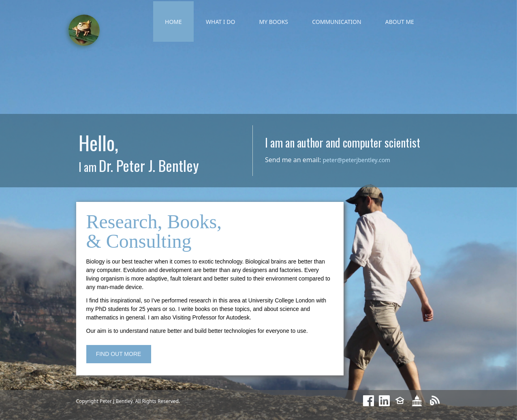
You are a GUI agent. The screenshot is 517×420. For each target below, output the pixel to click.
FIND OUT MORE (119, 354)
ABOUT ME (400, 22)
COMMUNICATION (336, 22)
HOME (173, 22)
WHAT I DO (220, 22)
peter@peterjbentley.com (356, 160)
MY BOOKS (273, 22)
